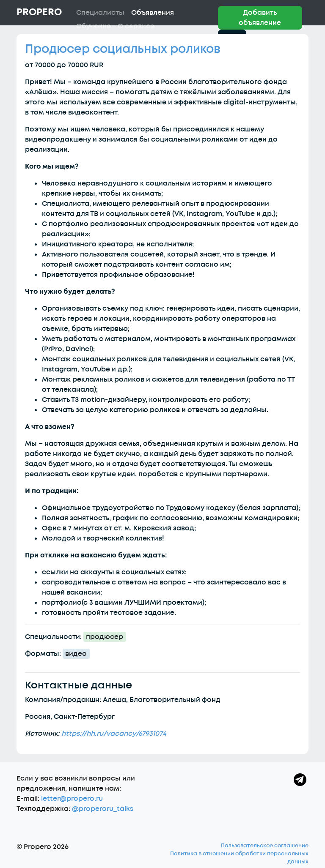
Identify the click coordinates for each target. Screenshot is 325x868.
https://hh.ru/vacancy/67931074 (114, 734)
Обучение (94, 26)
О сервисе (136, 26)
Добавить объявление (260, 18)
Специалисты (100, 13)
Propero (39, 12)
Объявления (153, 13)
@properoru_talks (103, 809)
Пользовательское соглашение (265, 846)
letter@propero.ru (72, 799)
